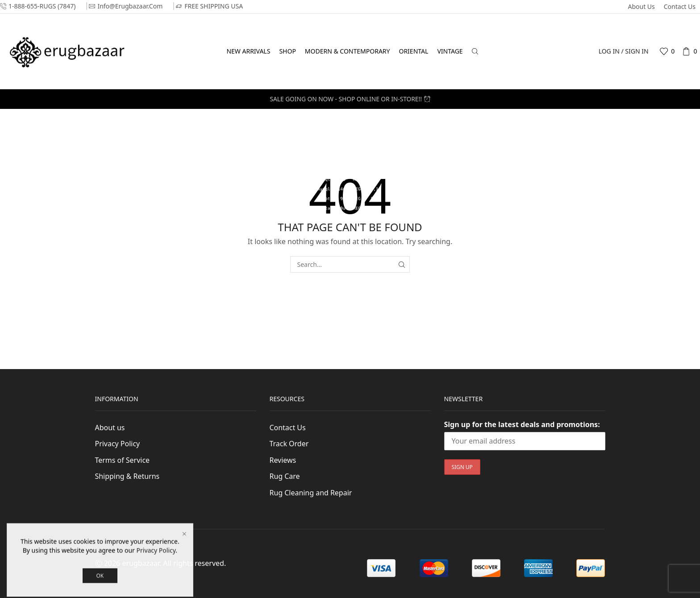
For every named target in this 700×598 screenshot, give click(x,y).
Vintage (450, 51)
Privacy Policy (118, 444)
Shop (287, 51)
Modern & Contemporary (348, 51)
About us (641, 6)
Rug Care (285, 476)
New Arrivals (248, 51)
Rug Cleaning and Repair (311, 493)
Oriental (413, 51)
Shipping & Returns (127, 476)
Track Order (289, 444)
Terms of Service (123, 460)
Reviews (283, 460)
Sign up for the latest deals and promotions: (522, 424)
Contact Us (680, 6)
